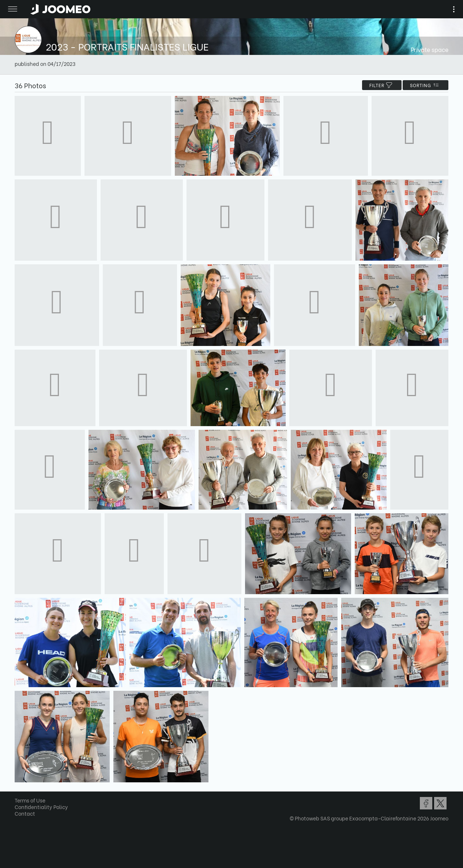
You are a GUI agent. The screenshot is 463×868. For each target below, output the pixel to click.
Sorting (426, 85)
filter (382, 85)
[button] (19, 830)
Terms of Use (30, 800)
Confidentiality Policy (41, 807)
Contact (25, 813)
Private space (430, 49)
